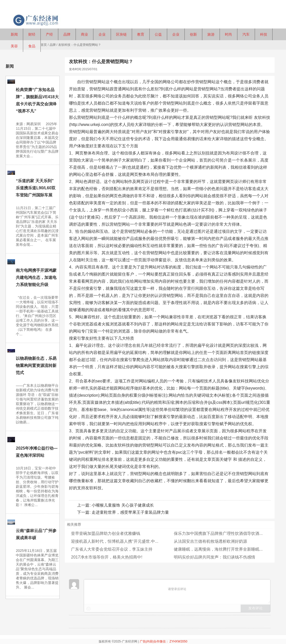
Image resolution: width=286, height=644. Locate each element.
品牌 (53, 45)
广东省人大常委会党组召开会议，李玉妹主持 (112, 549)
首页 (44, 45)
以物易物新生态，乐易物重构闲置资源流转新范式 (36, 366)
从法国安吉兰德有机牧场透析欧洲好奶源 (210, 541)
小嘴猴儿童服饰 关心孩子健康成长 (123, 505)
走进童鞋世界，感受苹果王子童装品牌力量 (130, 512)
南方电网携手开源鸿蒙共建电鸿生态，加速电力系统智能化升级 (36, 277)
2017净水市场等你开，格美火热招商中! (107, 557)
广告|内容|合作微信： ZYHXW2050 (164, 641)
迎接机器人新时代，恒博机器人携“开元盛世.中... (115, 541)
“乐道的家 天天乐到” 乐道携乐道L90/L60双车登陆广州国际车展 (36, 188)
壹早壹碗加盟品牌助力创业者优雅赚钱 (106, 533)
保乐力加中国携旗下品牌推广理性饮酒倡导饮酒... (218, 533)
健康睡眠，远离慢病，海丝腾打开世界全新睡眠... (218, 549)
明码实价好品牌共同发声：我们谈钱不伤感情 (214, 557)
